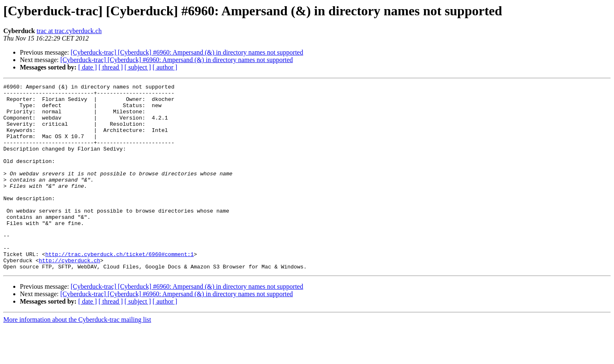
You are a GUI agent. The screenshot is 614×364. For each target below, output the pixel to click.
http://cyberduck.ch (70, 296)
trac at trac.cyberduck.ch (69, 31)
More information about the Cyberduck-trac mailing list (77, 357)
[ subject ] (138, 67)
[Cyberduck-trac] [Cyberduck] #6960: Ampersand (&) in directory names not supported (187, 52)
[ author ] (165, 67)
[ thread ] (111, 67)
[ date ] (88, 67)
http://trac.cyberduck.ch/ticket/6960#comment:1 (119, 289)
